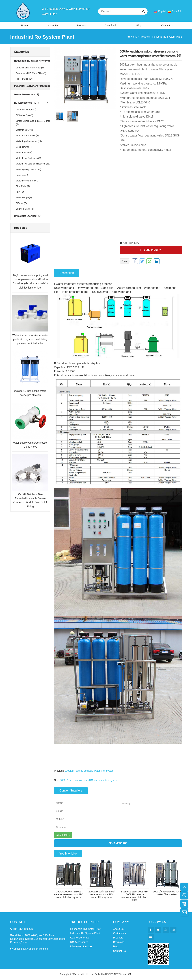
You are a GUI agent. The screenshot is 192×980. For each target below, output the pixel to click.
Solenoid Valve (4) (25, 209)
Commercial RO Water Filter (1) (31, 74)
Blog (139, 25)
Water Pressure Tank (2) (28, 181)
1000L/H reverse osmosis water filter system (89, 771)
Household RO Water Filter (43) (32, 61)
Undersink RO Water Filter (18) (31, 68)
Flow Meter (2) (23, 187)
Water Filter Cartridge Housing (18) (33, 164)
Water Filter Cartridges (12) (29, 159)
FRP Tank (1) (22, 192)
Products (82, 25)
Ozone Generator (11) (27, 95)
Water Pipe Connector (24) (29, 142)
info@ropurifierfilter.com (34, 949)
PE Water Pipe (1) (24, 116)
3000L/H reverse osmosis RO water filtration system (89, 780)
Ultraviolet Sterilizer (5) (28, 216)
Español (174, 11)
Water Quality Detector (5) (28, 170)
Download (110, 25)
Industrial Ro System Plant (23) (32, 86)
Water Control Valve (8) (27, 136)
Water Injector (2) (24, 130)
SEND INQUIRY (151, 250)
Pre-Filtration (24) (24, 79)
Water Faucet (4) (24, 153)
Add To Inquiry (129, 243)
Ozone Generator (80, 938)
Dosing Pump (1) (24, 147)
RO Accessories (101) (26, 103)
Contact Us (168, 25)
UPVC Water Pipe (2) (26, 110)
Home (24, 25)
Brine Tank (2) (23, 175)
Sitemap (123, 975)
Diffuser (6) (21, 204)
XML (130, 975)
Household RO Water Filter (85, 929)
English (160, 11)
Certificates (120, 934)
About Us (53, 25)
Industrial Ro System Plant (167, 37)
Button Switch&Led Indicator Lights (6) (33, 123)
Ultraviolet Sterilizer (81, 947)
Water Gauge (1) (24, 198)
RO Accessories (79, 942)
